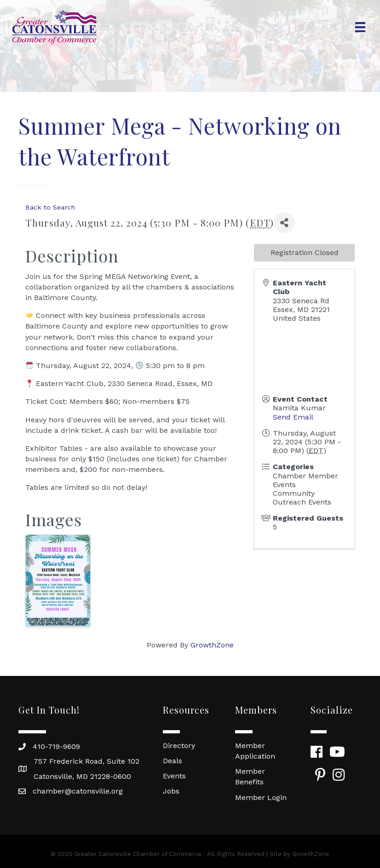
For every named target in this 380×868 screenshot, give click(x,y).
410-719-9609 (56, 746)
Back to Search (50, 207)
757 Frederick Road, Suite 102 (86, 761)
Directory (179, 746)
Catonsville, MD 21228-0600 (82, 776)
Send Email (293, 417)
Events (174, 776)
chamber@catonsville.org (78, 791)
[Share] (284, 223)
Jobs (171, 791)
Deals (173, 761)
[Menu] (360, 27)
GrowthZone (212, 645)
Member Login (261, 797)
